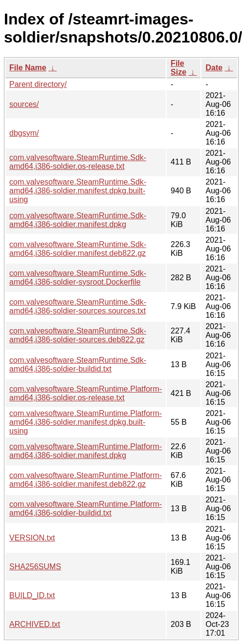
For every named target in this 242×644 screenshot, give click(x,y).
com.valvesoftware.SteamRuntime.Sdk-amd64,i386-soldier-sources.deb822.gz (78, 335)
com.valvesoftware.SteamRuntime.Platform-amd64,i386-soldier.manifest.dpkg (86, 451)
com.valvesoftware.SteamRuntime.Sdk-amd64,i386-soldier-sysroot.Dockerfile (78, 278)
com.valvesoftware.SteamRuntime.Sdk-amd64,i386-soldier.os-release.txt (78, 162)
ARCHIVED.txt (35, 624)
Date (214, 68)
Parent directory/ (38, 84)
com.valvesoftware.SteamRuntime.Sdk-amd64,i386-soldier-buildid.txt (78, 364)
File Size (178, 68)
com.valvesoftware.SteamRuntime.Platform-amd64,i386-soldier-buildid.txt (86, 509)
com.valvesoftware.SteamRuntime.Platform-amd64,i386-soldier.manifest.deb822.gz (86, 480)
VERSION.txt (32, 538)
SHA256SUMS (35, 567)
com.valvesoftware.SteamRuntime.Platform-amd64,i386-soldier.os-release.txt (86, 393)
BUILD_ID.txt (32, 595)
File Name (28, 68)
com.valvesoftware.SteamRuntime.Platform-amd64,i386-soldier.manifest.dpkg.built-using (86, 422)
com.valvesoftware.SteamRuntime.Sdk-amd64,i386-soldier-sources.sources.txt (78, 306)
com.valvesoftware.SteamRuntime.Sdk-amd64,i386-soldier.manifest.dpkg (78, 220)
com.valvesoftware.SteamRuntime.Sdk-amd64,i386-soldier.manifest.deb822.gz (78, 249)
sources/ (24, 104)
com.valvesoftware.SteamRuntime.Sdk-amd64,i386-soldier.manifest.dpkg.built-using (78, 191)
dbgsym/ (24, 133)
